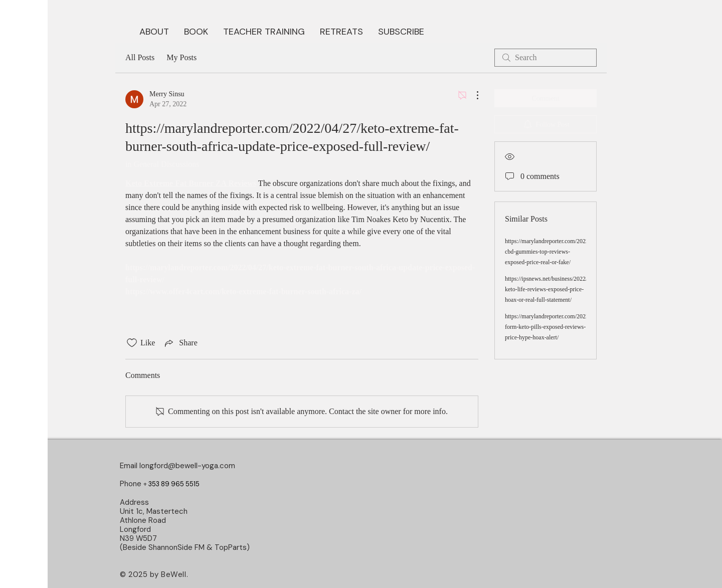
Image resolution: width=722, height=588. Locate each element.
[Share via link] (180, 343)
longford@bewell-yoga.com (187, 466)
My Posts (182, 57)
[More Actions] (472, 95)
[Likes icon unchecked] (132, 343)
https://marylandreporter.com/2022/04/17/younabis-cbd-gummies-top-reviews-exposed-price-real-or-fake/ (567, 252)
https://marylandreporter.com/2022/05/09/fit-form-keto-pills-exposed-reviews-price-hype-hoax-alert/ (559, 327)
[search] (546, 58)
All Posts (140, 57)
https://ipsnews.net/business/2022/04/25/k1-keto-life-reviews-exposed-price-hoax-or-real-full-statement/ (558, 289)
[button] (196, 31)
